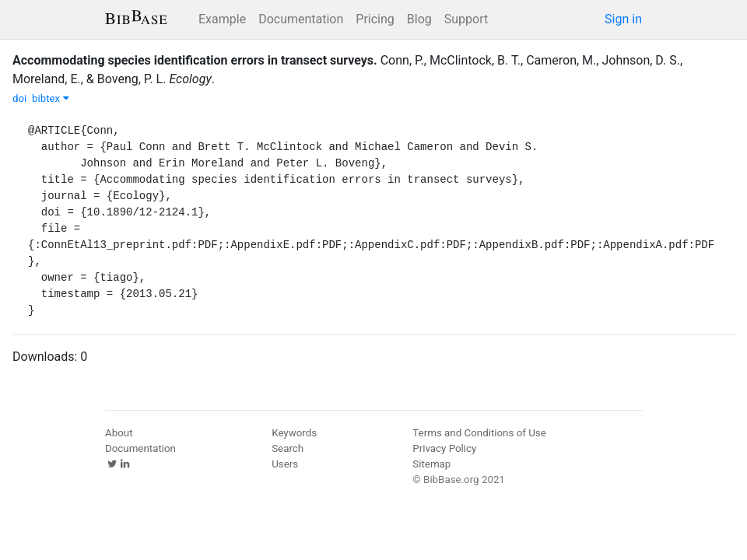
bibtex (51, 98)
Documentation (301, 19)
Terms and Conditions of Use (479, 433)
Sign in (623, 19)
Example (222, 19)
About (119, 433)
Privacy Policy (444, 448)
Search (288, 448)
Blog (419, 19)
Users (285, 464)
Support (466, 19)
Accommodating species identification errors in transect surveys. (195, 60)
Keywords (294, 433)
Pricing (375, 19)
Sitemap (431, 464)
